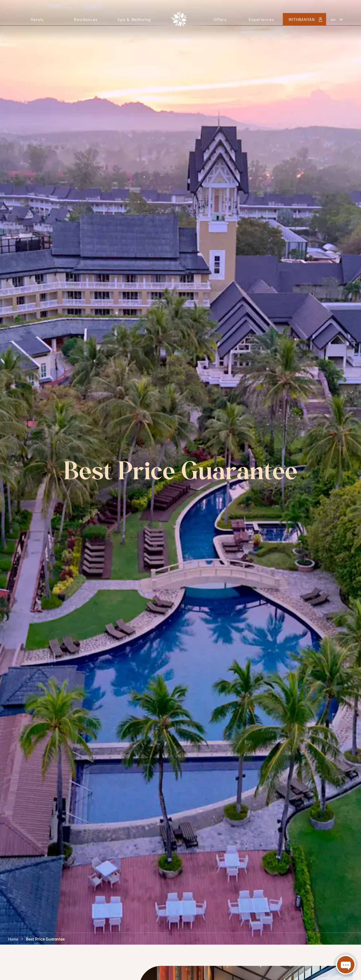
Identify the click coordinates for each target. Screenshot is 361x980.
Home (13, 939)
